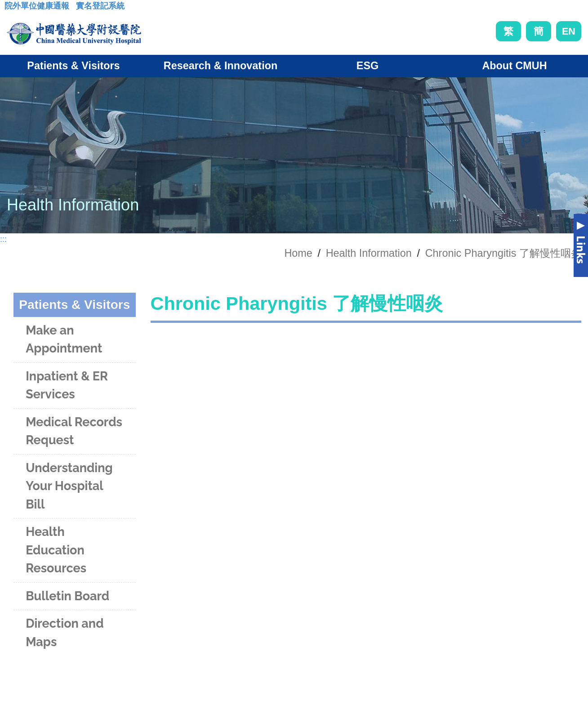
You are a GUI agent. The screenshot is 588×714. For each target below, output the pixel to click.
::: (11, 9)
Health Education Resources (56, 550)
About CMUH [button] (514, 66)
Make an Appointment (64, 339)
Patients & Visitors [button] (73, 66)
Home (298, 253)
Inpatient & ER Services (67, 385)
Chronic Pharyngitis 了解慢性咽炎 (503, 253)
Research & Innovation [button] (220, 66)
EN (569, 31)
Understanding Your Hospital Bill (69, 486)
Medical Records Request (74, 431)
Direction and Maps (65, 633)
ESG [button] (367, 66)
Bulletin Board (67, 596)
